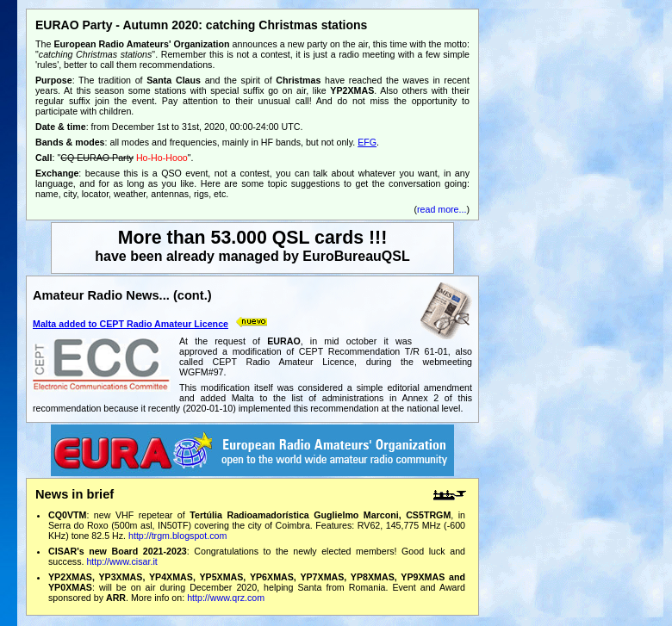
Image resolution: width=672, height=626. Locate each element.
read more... (442, 209)
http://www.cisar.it (121, 561)
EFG (367, 142)
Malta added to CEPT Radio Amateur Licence (131, 324)
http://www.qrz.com (226, 598)
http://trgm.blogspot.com (177, 536)
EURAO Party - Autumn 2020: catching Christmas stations (201, 25)
